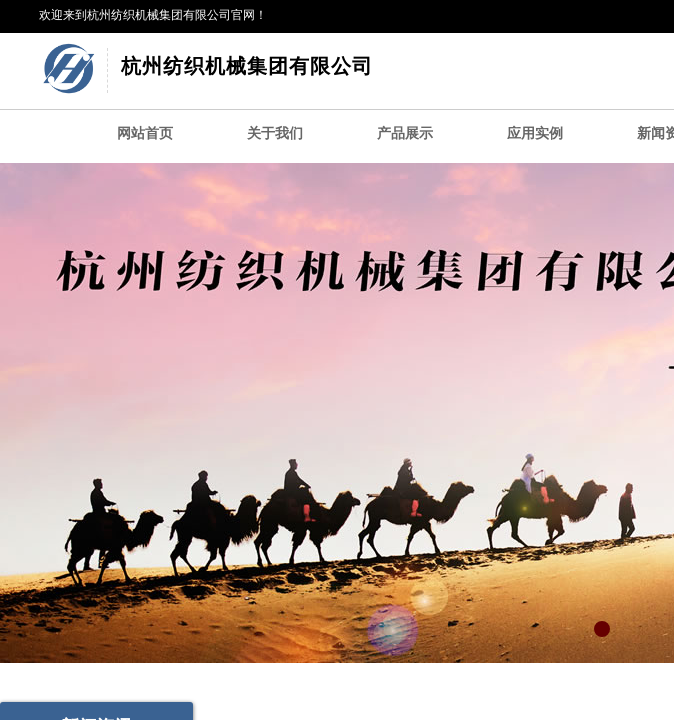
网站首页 (145, 133)
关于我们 (275, 133)
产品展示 (405, 133)
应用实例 (535, 133)
